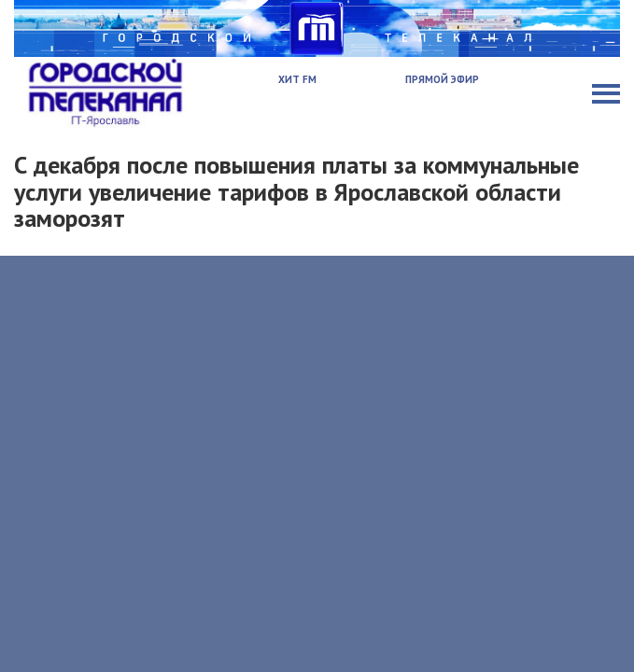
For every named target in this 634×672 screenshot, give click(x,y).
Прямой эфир (442, 79)
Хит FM (297, 79)
